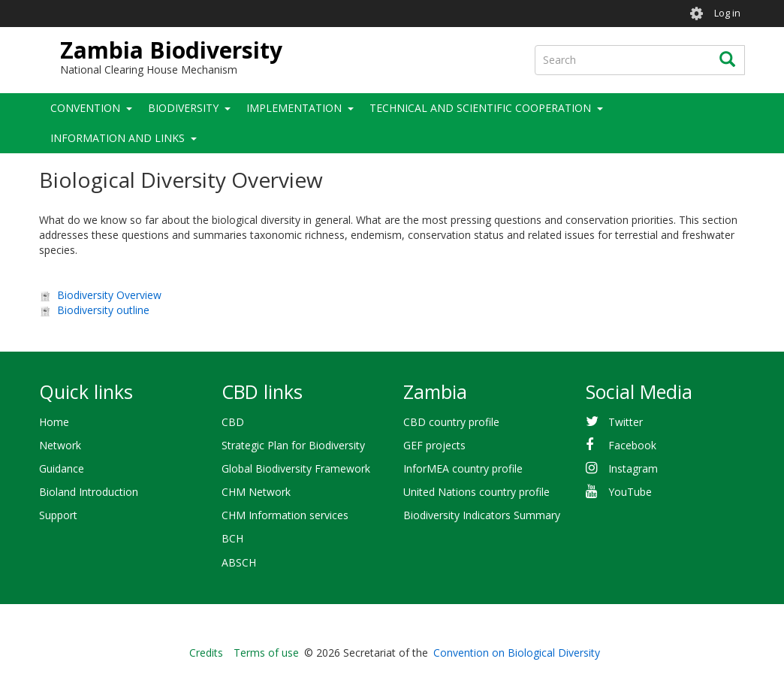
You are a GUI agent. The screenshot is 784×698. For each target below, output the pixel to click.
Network (60, 445)
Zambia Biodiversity (171, 50)
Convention (85, 108)
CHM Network (256, 492)
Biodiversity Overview (109, 295)
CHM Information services (285, 515)
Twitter (626, 422)
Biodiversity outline (103, 310)
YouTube (630, 492)
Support (58, 515)
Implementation (294, 108)
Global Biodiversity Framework (296, 468)
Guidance (62, 468)
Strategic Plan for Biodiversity (293, 445)
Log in (727, 13)
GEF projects (434, 445)
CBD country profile (451, 422)
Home (54, 422)
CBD (233, 422)
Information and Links (118, 138)
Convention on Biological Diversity (517, 653)
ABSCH (239, 562)
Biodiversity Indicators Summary (482, 515)
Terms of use (266, 653)
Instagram (633, 468)
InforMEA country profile (463, 468)
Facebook (632, 445)
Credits (206, 653)
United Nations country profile (476, 492)
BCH (232, 538)
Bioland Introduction (89, 492)
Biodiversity (183, 108)
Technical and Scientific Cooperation (480, 108)
